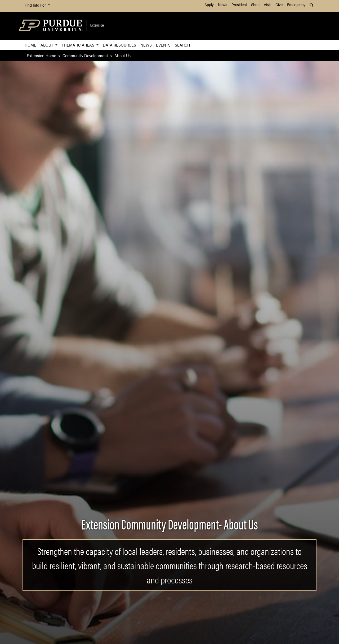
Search (182, 45)
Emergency (296, 5)
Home (30, 45)
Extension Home (41, 55)
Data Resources (119, 45)
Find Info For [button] (36, 6)
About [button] (47, 45)
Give (279, 5)
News (223, 5)
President (239, 5)
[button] (312, 6)
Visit (267, 5)
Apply (209, 5)
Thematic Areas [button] (79, 45)
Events (163, 45)
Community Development (85, 55)
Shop (255, 5)
